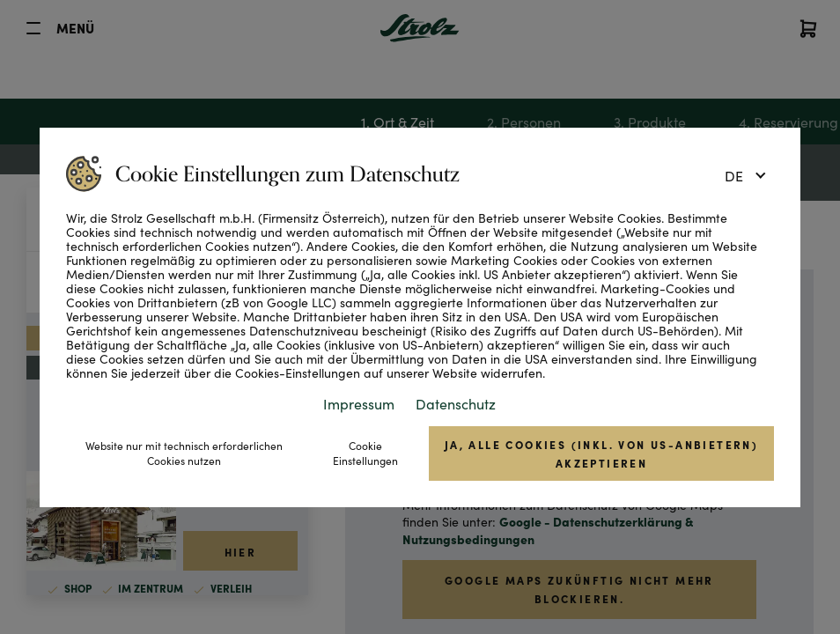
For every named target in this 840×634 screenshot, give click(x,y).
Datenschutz (456, 403)
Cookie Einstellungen (365, 453)
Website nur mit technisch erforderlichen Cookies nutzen (184, 453)
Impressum (359, 403)
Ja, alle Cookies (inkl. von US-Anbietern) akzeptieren (601, 453)
